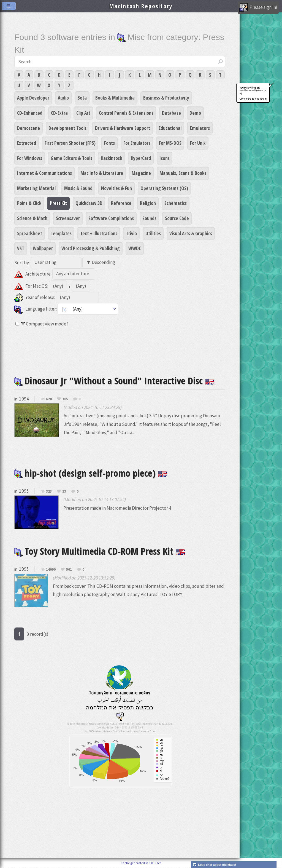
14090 (51, 570)
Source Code (177, 218)
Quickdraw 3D (89, 203)
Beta (82, 98)
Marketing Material (36, 188)
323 (49, 492)
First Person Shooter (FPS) (70, 143)
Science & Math (32, 218)
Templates (61, 233)
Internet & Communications (44, 173)
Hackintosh (112, 158)
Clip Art (83, 113)
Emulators (200, 128)
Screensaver (68, 218)
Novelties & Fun (116, 188)
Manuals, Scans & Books (183, 173)
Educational (170, 128)
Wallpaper (43, 248)
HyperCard (141, 158)
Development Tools (67, 128)
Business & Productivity (166, 98)
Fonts (109, 143)
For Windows (30, 158)
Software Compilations (111, 218)
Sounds (149, 218)
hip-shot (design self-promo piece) (91, 473)
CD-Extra (59, 113)
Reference (121, 203)
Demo (195, 113)
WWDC (135, 248)
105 (65, 399)
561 (69, 570)
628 (49, 399)
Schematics (176, 203)
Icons (165, 158)
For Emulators (137, 143)
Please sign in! (258, 8)
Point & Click (29, 203)
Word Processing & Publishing (91, 248)
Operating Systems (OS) (164, 188)
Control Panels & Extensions (126, 113)
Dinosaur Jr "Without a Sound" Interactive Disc (114, 380)
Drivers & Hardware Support (123, 128)
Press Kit (58, 203)
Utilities (153, 233)
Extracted (27, 143)
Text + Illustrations (99, 233)
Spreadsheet (30, 233)
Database (171, 113)
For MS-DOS (170, 143)
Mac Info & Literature (102, 173)
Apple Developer (33, 98)
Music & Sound (78, 188)
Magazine (141, 173)
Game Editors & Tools (71, 158)
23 (64, 492)
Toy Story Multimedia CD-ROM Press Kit (100, 551)
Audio (63, 98)
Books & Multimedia (115, 98)
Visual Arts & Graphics (191, 233)
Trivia (131, 233)
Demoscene (29, 128)
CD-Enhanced (30, 113)
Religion (148, 203)
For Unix (198, 143)
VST (21, 248)
